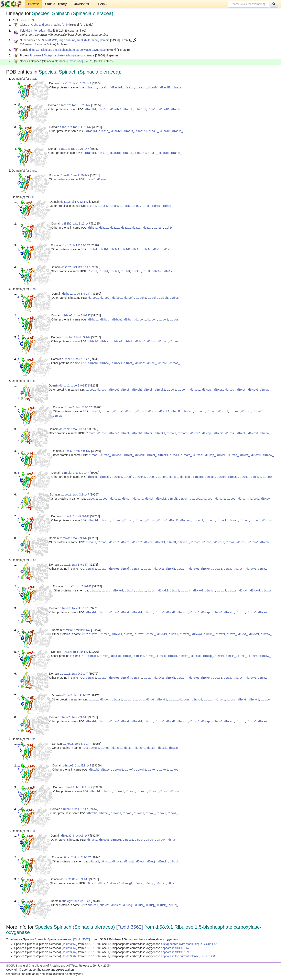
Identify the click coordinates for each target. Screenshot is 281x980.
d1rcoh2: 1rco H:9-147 (73, 429)
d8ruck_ (162, 840)
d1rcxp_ (206, 569)
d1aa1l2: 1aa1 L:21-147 (74, 149)
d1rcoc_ (102, 390)
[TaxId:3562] (75, 61)
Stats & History (56, 4)
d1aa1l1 (165, 87)
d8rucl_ (173, 840)
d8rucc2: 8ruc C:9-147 (77, 857)
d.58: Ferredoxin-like (39, 31)
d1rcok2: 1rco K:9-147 (76, 451)
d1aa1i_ (153, 87)
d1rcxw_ (263, 569)
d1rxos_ (174, 748)
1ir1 (32, 197)
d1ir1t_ (146, 206)
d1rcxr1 (218, 569)
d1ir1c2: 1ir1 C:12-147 (76, 245)
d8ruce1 (116, 840)
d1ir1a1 (91, 206)
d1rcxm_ (182, 569)
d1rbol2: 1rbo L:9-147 (75, 359)
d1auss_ (103, 179)
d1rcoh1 (137, 390)
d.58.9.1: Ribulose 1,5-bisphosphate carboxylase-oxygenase (67, 50)
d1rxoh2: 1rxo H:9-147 (78, 787)
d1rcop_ (207, 390)
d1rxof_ (129, 748)
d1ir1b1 (102, 206)
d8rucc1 (104, 840)
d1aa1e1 (117, 87)
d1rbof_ (129, 298)
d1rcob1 (91, 390)
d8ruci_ (139, 840)
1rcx (33, 560)
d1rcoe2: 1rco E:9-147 (78, 407)
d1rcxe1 (114, 569)
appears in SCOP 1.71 (175, 952)
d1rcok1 (160, 390)
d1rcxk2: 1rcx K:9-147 (76, 630)
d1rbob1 (94, 298)
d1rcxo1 (194, 569)
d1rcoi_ (149, 390)
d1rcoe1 (114, 390)
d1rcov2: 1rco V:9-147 (73, 538)
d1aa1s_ (177, 87)
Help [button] (103, 4)
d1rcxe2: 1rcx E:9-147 (78, 586)
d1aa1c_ (104, 87)
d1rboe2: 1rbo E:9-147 (76, 315)
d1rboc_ (106, 298)
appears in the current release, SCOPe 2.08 (189, 956)
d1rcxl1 (171, 569)
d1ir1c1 (114, 206)
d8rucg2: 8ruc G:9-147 (76, 901)
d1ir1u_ (157, 206)
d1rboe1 (117, 298)
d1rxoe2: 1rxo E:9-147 (77, 765)
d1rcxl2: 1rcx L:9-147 (75, 652)
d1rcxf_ (126, 569)
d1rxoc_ (106, 748)
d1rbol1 (164, 298)
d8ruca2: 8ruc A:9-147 (75, 836)
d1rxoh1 (140, 748)
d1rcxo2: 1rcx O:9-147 (74, 674)
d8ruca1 (93, 840)
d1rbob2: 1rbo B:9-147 (76, 294)
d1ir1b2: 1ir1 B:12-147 (76, 224)
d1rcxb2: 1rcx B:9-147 (74, 565)
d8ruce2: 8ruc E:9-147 (74, 879)
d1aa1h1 (141, 87)
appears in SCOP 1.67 (175, 948)
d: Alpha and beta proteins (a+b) (48, 25)
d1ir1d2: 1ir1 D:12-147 (75, 267)
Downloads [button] (82, 4)
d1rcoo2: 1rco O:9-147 (75, 494)
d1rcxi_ (148, 569)
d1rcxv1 (251, 569)
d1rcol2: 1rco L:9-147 (75, 473)
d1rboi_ (153, 298)
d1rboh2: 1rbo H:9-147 (76, 337)
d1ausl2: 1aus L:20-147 (74, 175)
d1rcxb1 (91, 569)
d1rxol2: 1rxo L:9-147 (74, 809)
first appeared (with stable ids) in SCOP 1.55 (189, 944)
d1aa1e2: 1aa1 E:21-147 (75, 105)
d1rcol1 (171, 390)
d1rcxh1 (137, 569)
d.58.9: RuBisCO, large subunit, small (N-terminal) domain (73, 40)
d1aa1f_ (129, 87)
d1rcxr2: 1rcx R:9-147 (76, 695)
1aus (33, 171)
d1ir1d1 (124, 206)
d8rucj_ (150, 840)
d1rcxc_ (103, 569)
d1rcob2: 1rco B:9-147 (73, 385)
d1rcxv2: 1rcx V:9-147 (74, 717)
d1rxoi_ (152, 748)
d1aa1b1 (92, 87)
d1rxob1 (94, 748)
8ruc (33, 831)
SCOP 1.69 (27, 20)
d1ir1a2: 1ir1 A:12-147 (74, 202)
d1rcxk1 (159, 569)
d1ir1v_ (168, 206)
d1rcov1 (253, 390)
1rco (33, 381)
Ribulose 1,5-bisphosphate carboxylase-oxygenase (62, 55)
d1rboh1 (141, 298)
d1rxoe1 (118, 748)
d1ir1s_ (136, 206)
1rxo (33, 739)
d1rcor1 (219, 390)
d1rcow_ (265, 390)
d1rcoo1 (196, 390)
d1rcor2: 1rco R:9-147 (76, 516)
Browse (34, 4)
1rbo (33, 289)
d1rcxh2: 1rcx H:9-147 (74, 608)
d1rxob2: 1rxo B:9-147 (77, 744)
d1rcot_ (242, 390)
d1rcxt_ (240, 569)
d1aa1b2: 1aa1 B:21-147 (75, 83)
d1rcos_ (230, 390)
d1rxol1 (163, 748)
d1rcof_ (126, 390)
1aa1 (33, 79)
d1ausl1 (91, 179)
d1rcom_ (183, 390)
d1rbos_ (175, 298)
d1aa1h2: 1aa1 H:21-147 (76, 127)
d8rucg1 (128, 840)
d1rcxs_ (229, 569)
